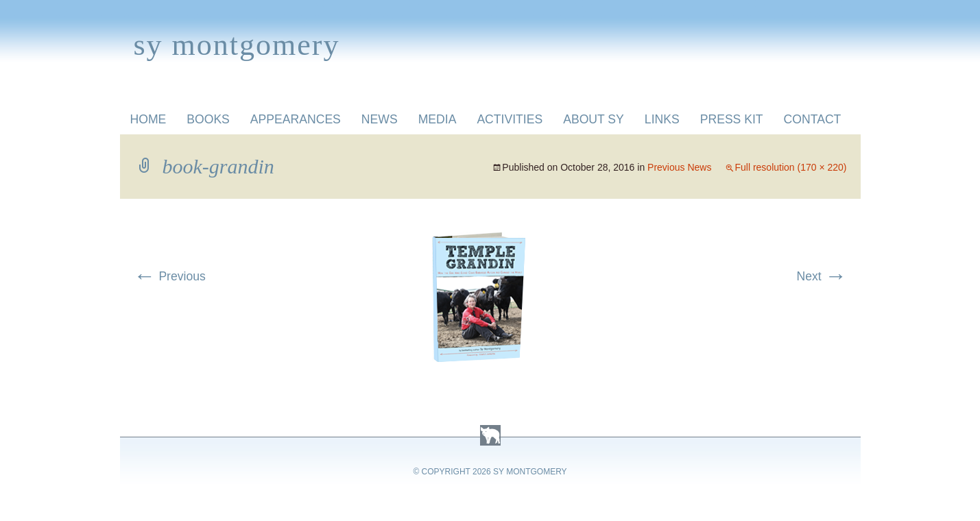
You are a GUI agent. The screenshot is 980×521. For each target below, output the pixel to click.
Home (148, 119)
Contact (813, 119)
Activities (510, 119)
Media (438, 119)
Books (208, 119)
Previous (170, 276)
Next (821, 276)
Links (662, 119)
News (380, 119)
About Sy (594, 119)
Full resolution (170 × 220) (790, 167)
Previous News (679, 167)
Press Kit (732, 119)
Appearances (296, 119)
